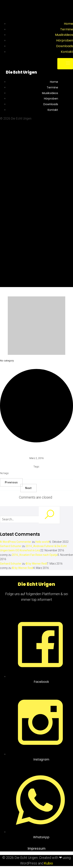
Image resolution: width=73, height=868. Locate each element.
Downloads (65, 46)
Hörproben (65, 40)
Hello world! (42, 542)
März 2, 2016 (36, 458)
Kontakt (67, 52)
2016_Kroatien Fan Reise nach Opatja (35, 555)
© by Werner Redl (36, 564)
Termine (67, 29)
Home (68, 24)
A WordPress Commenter (16, 542)
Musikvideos (64, 35)
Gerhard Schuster (11, 546)
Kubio (49, 863)
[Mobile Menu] (65, 64)
